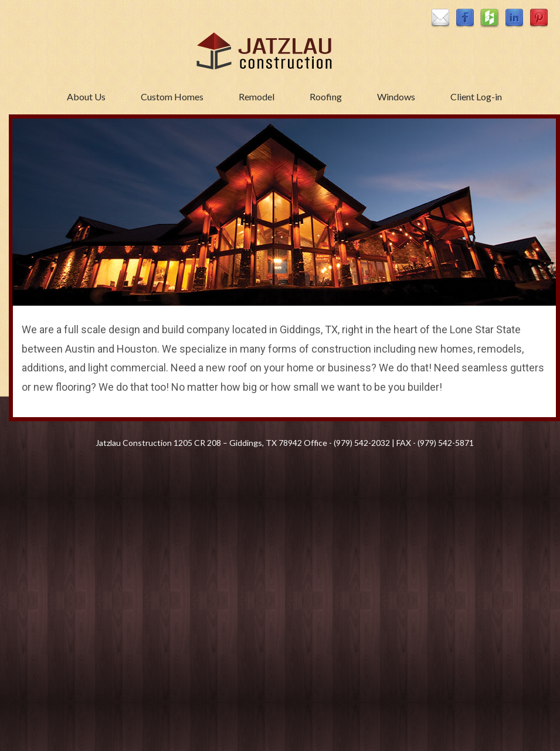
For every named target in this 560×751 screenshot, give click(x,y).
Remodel (257, 97)
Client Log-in (476, 97)
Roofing (326, 97)
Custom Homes (172, 97)
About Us (86, 97)
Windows (396, 97)
